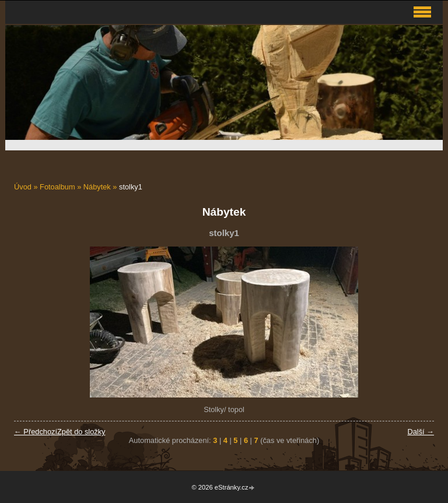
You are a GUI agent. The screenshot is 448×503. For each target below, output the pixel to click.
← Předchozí (36, 432)
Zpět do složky (81, 432)
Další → (421, 432)
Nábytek (97, 187)
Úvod (23, 187)
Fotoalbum (57, 187)
